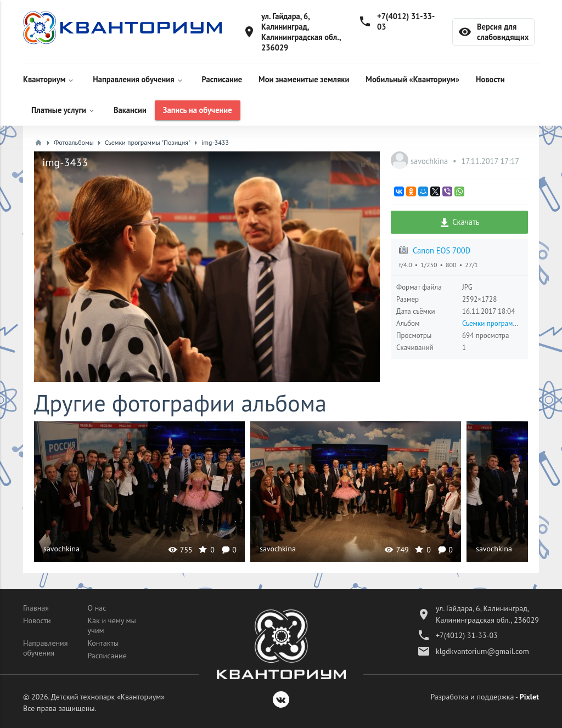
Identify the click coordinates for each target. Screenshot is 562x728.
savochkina (430, 161)
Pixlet (529, 697)
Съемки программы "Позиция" (508, 323)
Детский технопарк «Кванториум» (108, 697)
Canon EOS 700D (442, 250)
